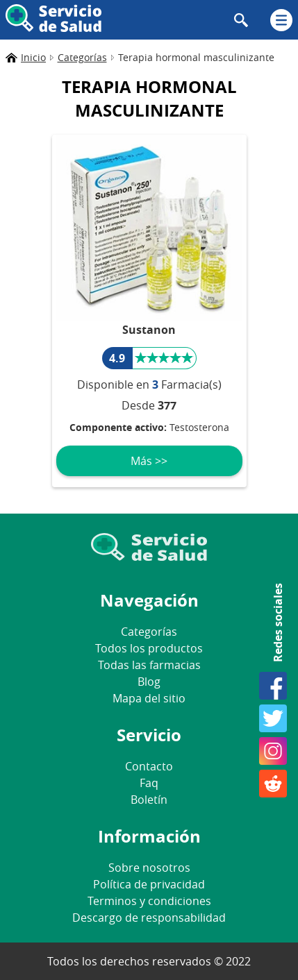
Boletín (149, 800)
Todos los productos (149, 648)
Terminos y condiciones (149, 901)
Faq (149, 783)
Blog (149, 682)
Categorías (149, 632)
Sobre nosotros (149, 868)
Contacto (149, 766)
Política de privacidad (149, 884)
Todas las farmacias (149, 665)
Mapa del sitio (149, 698)
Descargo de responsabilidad (149, 918)
